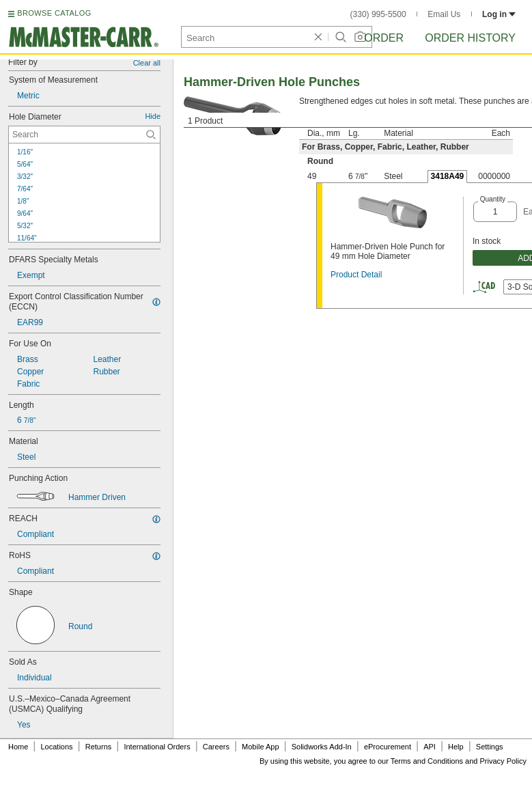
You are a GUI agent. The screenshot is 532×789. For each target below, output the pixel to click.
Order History (470, 38)
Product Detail (356, 275)
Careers (216, 747)
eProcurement (388, 747)
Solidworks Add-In (322, 747)
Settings (490, 747)
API (430, 747)
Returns (99, 747)
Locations (57, 747)
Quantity (493, 199)
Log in (499, 14)
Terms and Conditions (427, 761)
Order (384, 38)
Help (456, 747)
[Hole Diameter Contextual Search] (84, 135)
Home (18, 747)
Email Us (444, 14)
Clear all (147, 63)
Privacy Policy (503, 761)
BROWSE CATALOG (54, 13)
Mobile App (260, 747)
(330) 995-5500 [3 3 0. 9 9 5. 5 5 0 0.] (378, 14)
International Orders (157, 747)
